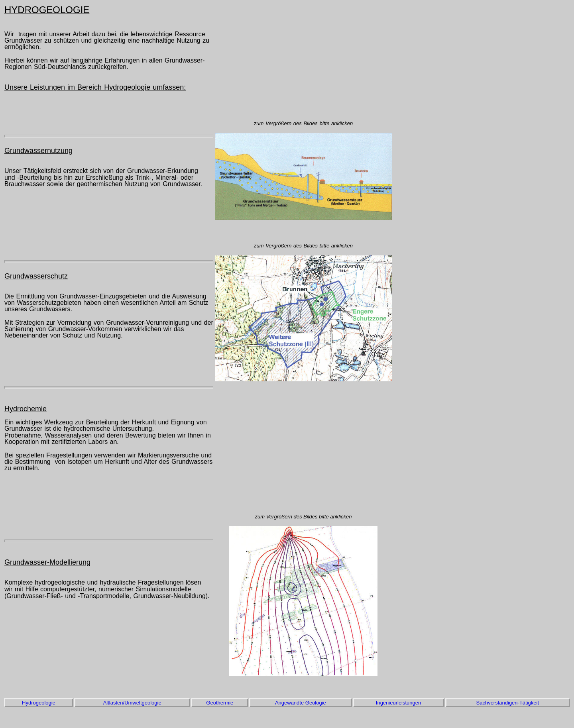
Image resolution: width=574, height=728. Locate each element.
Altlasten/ (114, 703)
